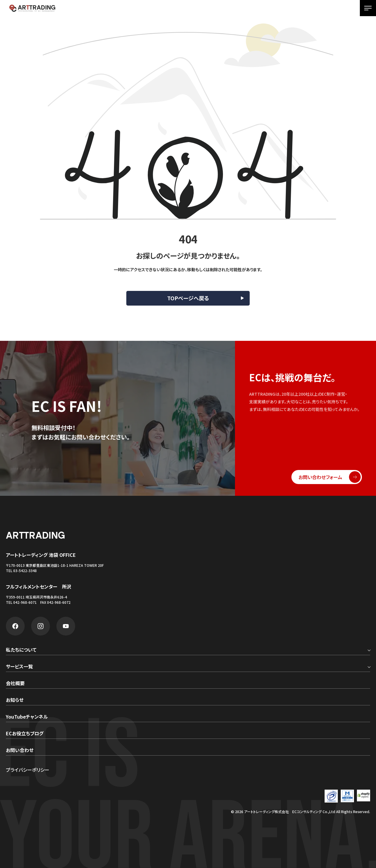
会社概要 (15, 684)
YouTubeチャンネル (27, 717)
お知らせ (15, 700)
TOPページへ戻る (188, 298)
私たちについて (21, 650)
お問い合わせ (20, 751)
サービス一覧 (19, 667)
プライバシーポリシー (28, 770)
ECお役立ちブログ (25, 734)
